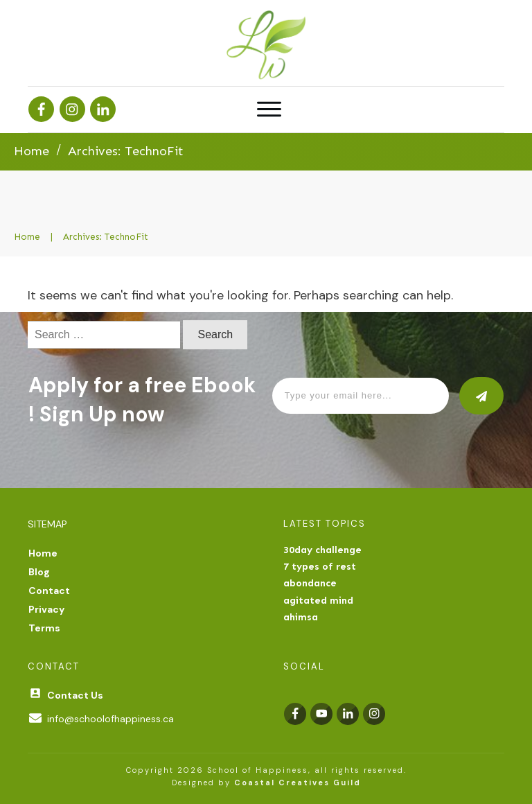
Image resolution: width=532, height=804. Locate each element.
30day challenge (322, 550)
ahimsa (301, 617)
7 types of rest (320, 567)
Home (43, 553)
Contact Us (75, 695)
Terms (44, 628)
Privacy (46, 609)
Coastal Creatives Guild (298, 783)
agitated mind (318, 601)
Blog (39, 572)
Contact (49, 591)
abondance (310, 583)
